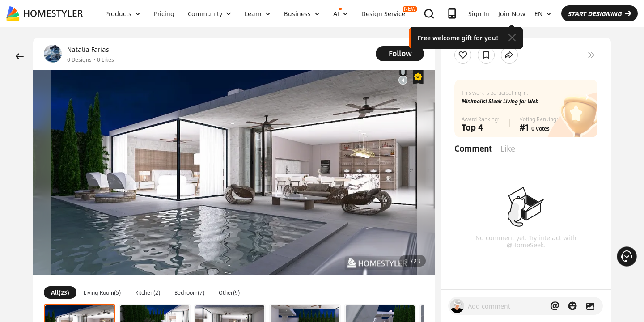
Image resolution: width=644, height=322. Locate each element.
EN (543, 13)
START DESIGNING (600, 13)
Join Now (512, 13)
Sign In (479, 13)
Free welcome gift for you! (458, 38)
